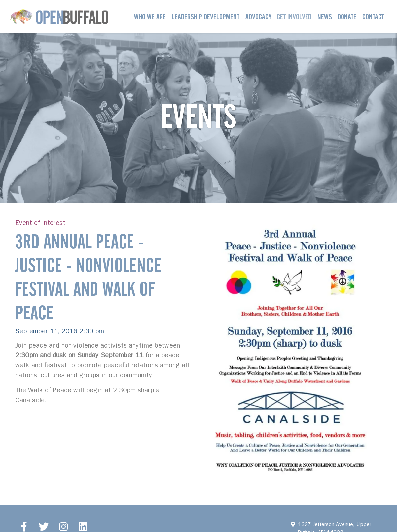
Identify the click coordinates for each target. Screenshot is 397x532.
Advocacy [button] (258, 17)
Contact (373, 17)
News (325, 17)
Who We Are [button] (150, 17)
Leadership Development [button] (206, 17)
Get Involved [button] (294, 17)
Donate (347, 17)
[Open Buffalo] (59, 17)
